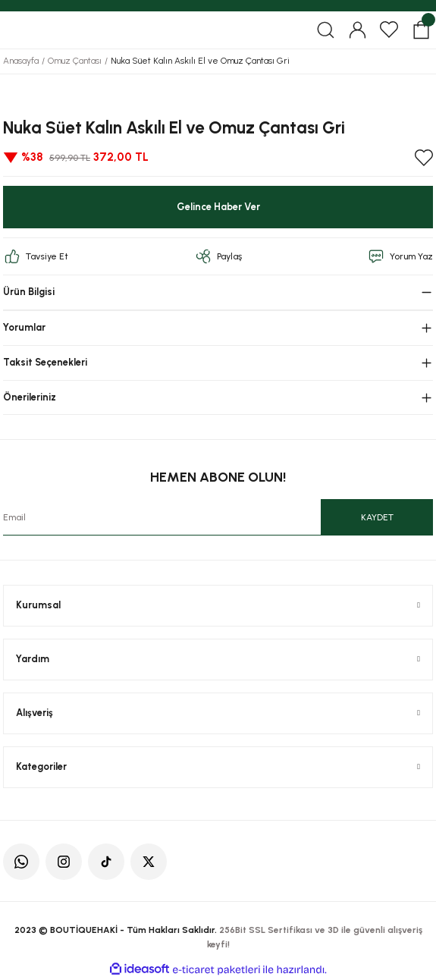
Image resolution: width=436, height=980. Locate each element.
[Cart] (421, 30)
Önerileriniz (30, 397)
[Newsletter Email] (218, 517)
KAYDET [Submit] (377, 517)
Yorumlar (24, 327)
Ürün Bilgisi (29, 292)
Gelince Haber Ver (218, 207)
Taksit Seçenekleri (45, 362)
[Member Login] (357, 30)
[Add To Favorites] (424, 158)
